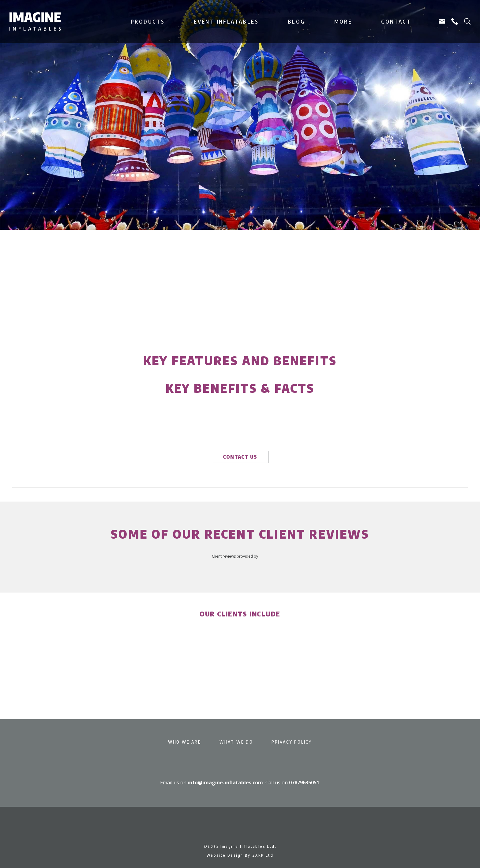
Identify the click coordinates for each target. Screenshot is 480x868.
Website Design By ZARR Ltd (240, 855)
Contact (396, 21)
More (343, 21)
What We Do (236, 742)
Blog (296, 21)
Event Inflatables (226, 21)
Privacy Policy (292, 742)
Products (148, 21)
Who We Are (185, 742)
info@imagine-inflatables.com (225, 783)
